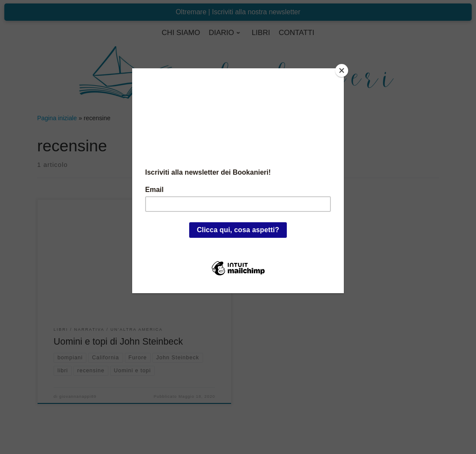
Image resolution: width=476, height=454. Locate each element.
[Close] (342, 70)
